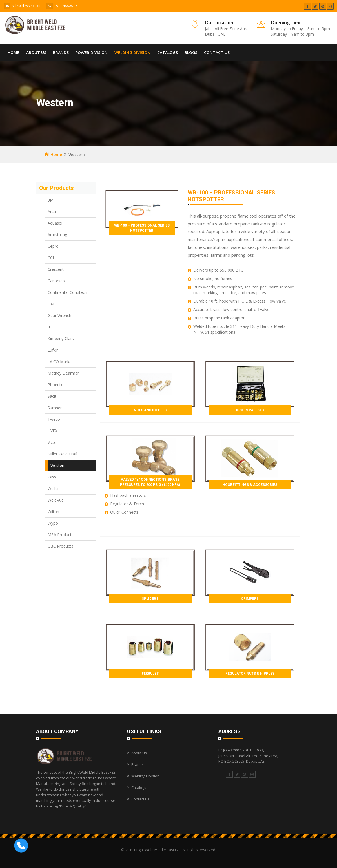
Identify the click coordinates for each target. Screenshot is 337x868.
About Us (36, 52)
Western (58, 465)
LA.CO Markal (60, 362)
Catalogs (168, 52)
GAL (51, 304)
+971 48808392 (66, 6)
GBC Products (60, 546)
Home (14, 52)
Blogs (191, 52)
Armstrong (57, 235)
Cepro (53, 246)
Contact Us (217, 52)
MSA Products (61, 535)
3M (51, 200)
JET (51, 327)
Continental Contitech (67, 292)
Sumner (55, 408)
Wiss (52, 477)
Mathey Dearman (64, 373)
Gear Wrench (59, 315)
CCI (51, 258)
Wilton (53, 512)
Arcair (53, 212)
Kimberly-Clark (61, 338)
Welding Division (132, 52)
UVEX (52, 431)
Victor (53, 442)
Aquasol (55, 223)
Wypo (53, 523)
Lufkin (53, 350)
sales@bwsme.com (27, 6)
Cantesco (56, 281)
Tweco (54, 419)
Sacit (52, 396)
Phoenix (55, 385)
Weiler (53, 488)
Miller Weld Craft (63, 454)
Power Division (92, 52)
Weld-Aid (56, 500)
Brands (61, 52)
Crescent (56, 269)
